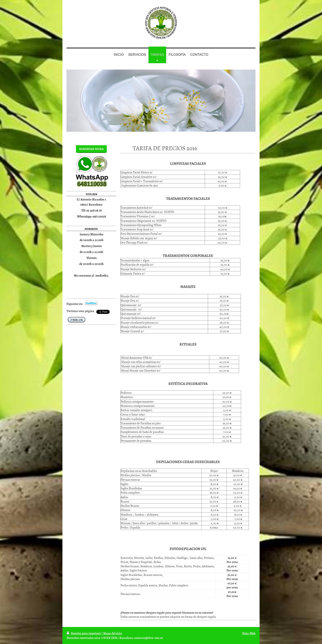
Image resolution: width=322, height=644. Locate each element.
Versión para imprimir (84, 633)
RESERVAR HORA (91, 149)
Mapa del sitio (113, 633)
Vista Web (249, 633)
